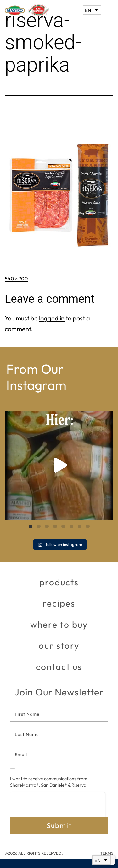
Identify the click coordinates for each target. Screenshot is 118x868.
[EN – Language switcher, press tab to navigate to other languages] (92, 10)
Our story (59, 645)
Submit (59, 825)
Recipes (59, 603)
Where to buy (59, 624)
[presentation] (57, 804)
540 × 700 (16, 279)
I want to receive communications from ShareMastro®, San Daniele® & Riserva (49, 778)
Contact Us (59, 667)
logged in (52, 318)
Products (59, 582)
